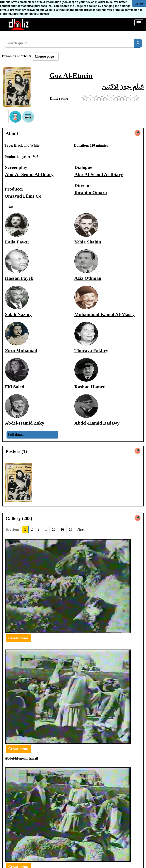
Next (81, 529)
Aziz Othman (88, 278)
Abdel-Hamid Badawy (97, 423)
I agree (139, 3)
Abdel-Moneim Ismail (21, 758)
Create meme (18, 638)
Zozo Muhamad (21, 351)
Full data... (16, 435)
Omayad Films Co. (24, 196)
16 (62, 529)
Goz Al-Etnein (71, 76)
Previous (13, 529)
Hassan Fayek (19, 278)
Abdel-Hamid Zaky (25, 423)
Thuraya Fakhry (91, 351)
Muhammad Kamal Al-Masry (104, 314)
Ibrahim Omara (91, 192)
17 (71, 529)
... (46, 529)
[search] (138, 43)
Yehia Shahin (88, 242)
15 (54, 529)
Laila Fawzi (17, 242)
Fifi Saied (15, 387)
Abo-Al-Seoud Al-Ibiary (29, 174)
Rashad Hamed (90, 387)
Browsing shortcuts (17, 56)
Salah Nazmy (18, 314)
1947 (35, 157)
